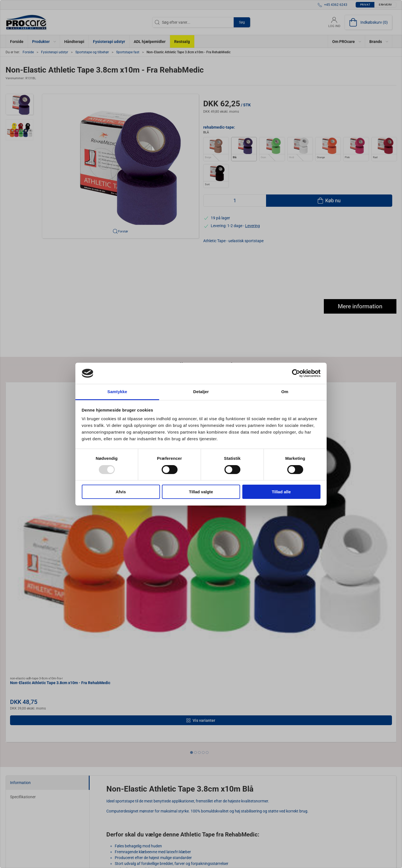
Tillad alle (281, 492)
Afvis (121, 492)
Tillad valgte (201, 492)
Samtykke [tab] (117, 392)
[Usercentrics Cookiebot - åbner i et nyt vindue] (296, 373)
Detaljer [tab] (201, 392)
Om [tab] (285, 392)
